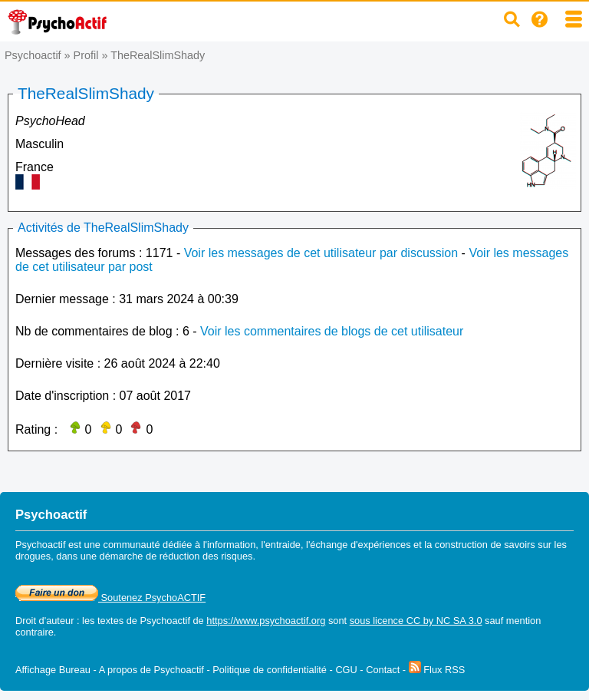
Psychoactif (33, 55)
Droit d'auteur (44, 621)
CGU (346, 670)
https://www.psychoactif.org (266, 621)
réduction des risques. (207, 556)
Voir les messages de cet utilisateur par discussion (321, 253)
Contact (383, 670)
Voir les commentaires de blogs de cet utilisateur (332, 331)
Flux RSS (437, 670)
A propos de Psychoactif (151, 670)
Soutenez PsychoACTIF (110, 598)
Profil (86, 55)
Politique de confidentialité (270, 670)
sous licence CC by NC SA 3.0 (416, 621)
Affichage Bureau (53, 670)
